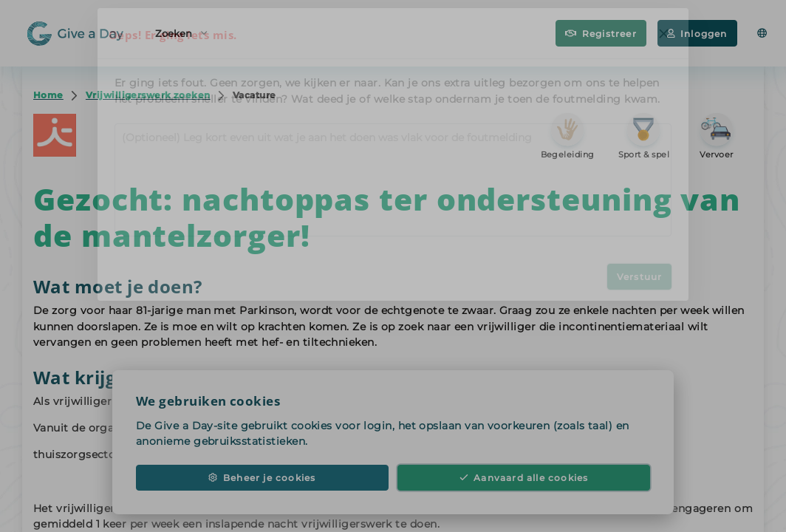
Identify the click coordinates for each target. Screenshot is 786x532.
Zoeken (181, 32)
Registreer (601, 34)
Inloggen (697, 34)
